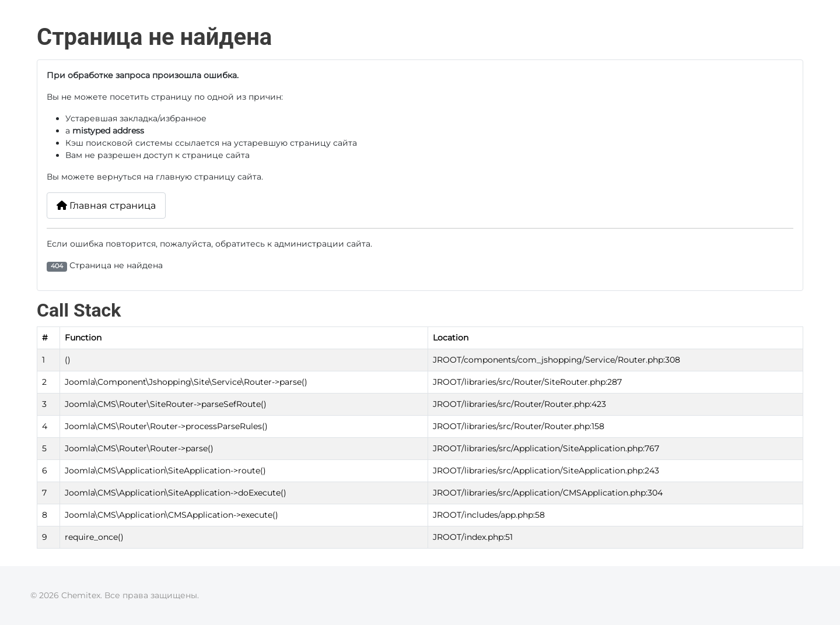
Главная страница (106, 206)
